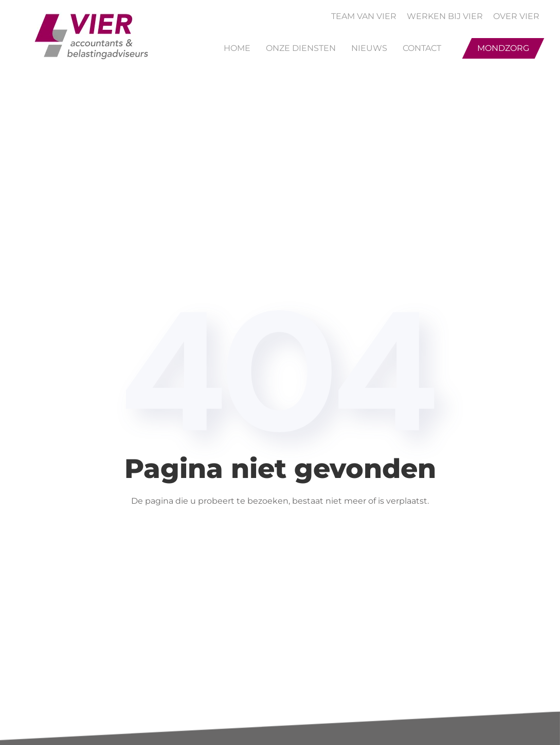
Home (237, 48)
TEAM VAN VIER (364, 16)
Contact (422, 48)
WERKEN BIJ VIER (445, 16)
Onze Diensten (301, 48)
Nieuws (369, 48)
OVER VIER (516, 16)
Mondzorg (503, 48)
